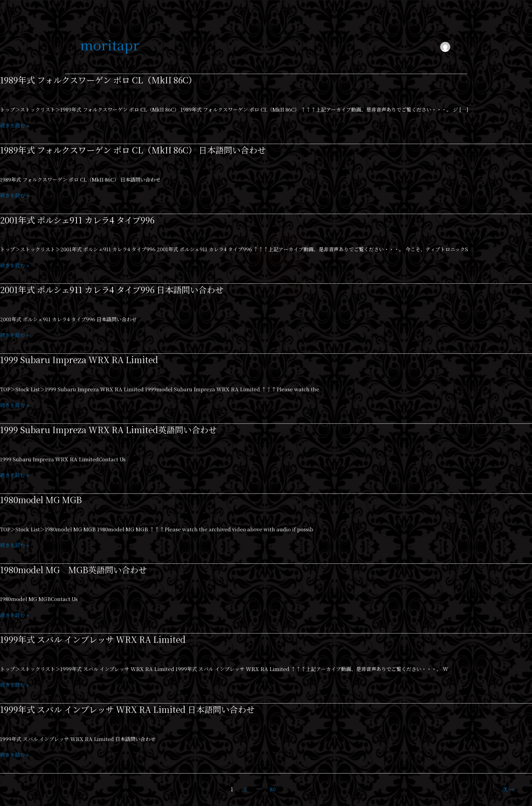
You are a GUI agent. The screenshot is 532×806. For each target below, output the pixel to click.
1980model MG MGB (43, 499)
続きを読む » (15, 125)
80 (273, 789)
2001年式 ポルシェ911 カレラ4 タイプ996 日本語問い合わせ (116, 289)
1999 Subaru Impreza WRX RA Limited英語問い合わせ (112, 429)
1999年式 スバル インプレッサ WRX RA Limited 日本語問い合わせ (132, 709)
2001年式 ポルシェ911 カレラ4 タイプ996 (80, 220)
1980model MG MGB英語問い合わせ (76, 569)
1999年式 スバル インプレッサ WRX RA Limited (96, 639)
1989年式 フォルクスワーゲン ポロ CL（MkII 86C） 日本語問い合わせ (138, 150)
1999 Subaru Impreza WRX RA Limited (82, 359)
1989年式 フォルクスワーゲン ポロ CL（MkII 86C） (102, 80)
